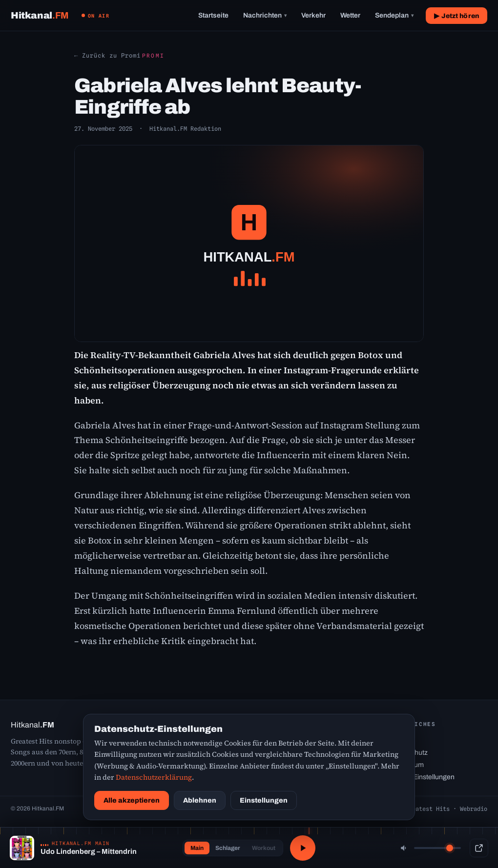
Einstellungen (264, 800)
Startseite (213, 15)
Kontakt (401, 740)
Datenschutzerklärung (154, 777)
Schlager (228, 848)
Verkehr (313, 15)
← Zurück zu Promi (107, 55)
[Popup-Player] (479, 848)
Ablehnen (200, 800)
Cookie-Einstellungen (422, 777)
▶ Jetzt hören (456, 16)
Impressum (406, 765)
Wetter (350, 15)
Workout (264, 848)
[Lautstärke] (437, 848)
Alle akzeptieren (132, 800)
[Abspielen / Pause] (303, 848)
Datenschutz (408, 753)
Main (197, 848)
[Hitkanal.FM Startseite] (40, 15)
